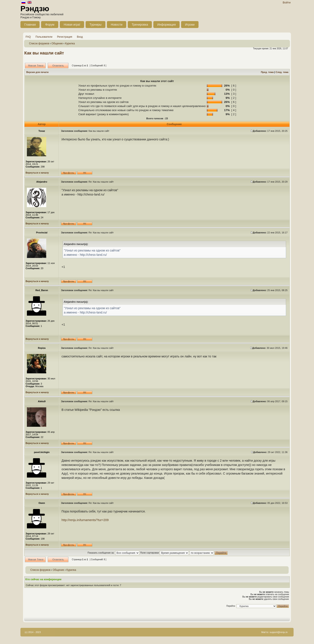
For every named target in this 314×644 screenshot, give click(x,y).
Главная (30, 25)
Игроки (190, 25)
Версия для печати (37, 72)
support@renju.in (279, 632)
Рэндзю (35, 9)
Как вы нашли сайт (44, 53)
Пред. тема (267, 72)
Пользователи (44, 37)
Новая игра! (72, 25)
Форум (50, 25)
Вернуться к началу (37, 173)
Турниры (95, 25)
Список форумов (39, 43)
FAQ (28, 37)
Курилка (70, 43)
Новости (117, 25)
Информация (166, 25)
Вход (80, 37)
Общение (57, 43)
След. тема (282, 72)
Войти (287, 2)
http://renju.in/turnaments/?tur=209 (85, 520)
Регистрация (65, 37)
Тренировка (140, 25)
